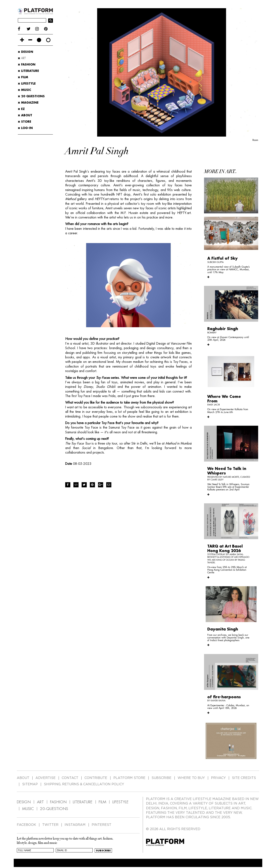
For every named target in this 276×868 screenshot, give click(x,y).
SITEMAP (30, 784)
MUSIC (28, 809)
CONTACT (70, 778)
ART (40, 802)
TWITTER (50, 825)
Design (26, 52)
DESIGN (24, 802)
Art (22, 58)
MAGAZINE (28, 103)
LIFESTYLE (120, 802)
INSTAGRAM (75, 825)
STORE (25, 122)
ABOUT (25, 115)
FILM (102, 802)
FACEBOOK (26, 825)
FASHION (58, 802)
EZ (21, 109)
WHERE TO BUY (191, 778)
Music (25, 90)
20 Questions (31, 96)
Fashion (27, 65)
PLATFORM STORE (129, 778)
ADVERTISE (46, 778)
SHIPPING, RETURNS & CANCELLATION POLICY (84, 784)
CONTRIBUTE (96, 778)
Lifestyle (27, 84)
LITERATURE (83, 802)
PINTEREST (102, 825)
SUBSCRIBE (161, 778)
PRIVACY (218, 778)
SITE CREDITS (244, 778)
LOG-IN (25, 128)
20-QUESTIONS (54, 809)
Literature (28, 71)
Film (23, 77)
